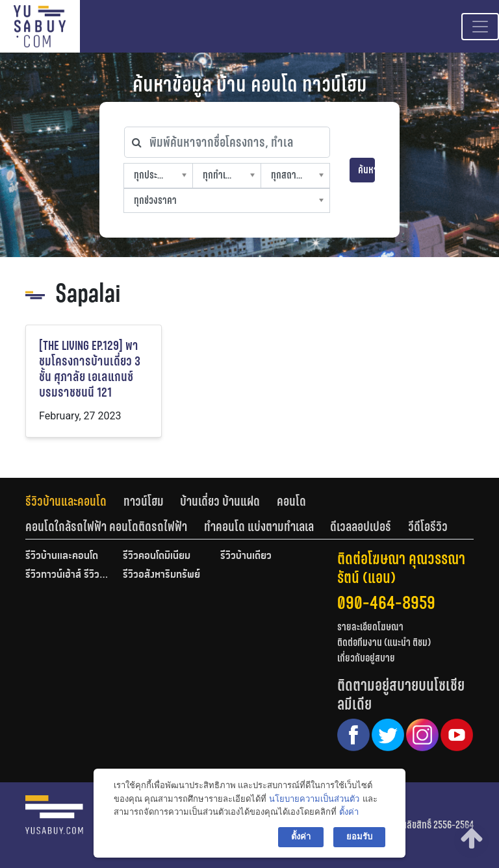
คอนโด (291, 501)
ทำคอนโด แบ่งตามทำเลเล (259, 527)
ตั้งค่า (349, 812)
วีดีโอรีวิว (428, 527)
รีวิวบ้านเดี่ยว (246, 556)
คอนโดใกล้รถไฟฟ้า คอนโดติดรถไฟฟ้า (106, 527)
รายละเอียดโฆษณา (370, 627)
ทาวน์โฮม (144, 501)
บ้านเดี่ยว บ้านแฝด (220, 501)
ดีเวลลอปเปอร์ (361, 527)
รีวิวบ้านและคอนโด (66, 501)
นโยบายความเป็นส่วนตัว (314, 799)
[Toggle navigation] (480, 27)
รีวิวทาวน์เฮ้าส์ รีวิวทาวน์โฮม (68, 575)
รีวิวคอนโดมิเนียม (157, 556)
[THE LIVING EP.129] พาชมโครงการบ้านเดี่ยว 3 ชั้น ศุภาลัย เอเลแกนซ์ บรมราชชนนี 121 (90, 369)
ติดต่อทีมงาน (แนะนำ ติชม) (384, 642)
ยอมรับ (359, 837)
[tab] (74, 501)
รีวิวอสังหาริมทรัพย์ (161, 575)
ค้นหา (366, 170)
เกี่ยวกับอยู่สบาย (366, 658)
